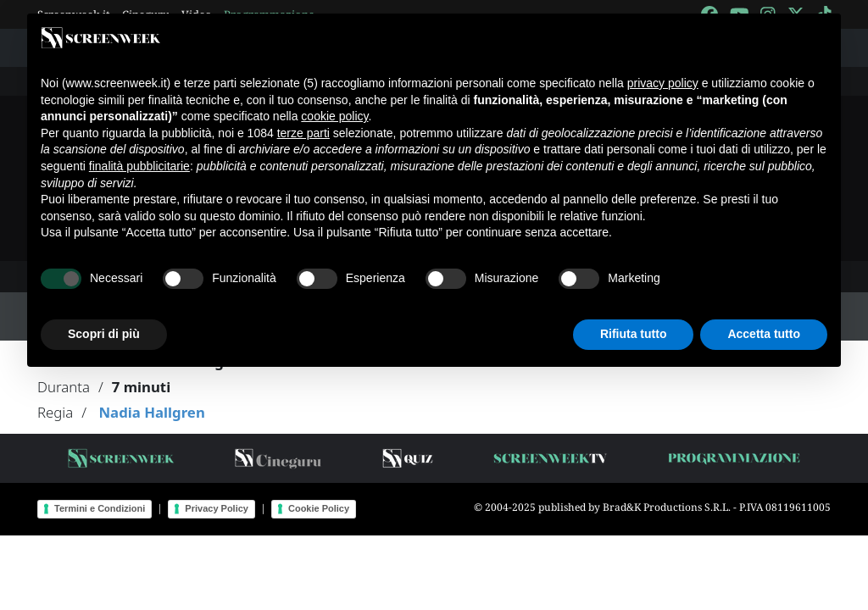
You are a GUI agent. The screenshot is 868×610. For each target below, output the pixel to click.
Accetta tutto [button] (764, 334)
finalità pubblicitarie (139, 166)
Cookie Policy (319, 508)
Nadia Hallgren (151, 412)
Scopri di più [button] (104, 334)
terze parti (303, 133)
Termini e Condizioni (100, 508)
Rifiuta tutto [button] (634, 334)
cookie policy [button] (334, 116)
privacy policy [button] (663, 83)
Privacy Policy (217, 508)
